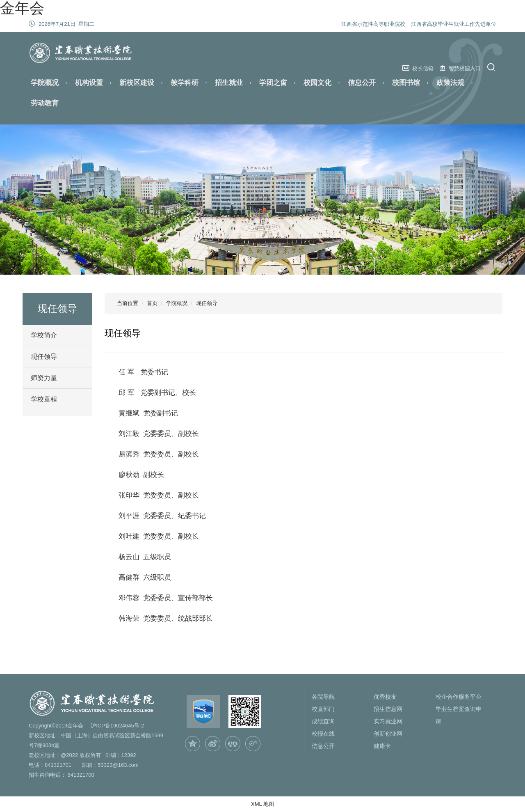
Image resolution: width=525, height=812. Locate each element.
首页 (152, 303)
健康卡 (382, 746)
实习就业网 (388, 721)
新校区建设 (137, 83)
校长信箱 (423, 68)
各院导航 (323, 697)
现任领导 (44, 357)
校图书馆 (406, 83)
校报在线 (323, 734)
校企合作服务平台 (459, 697)
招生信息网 (388, 709)
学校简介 (44, 335)
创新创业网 (388, 734)
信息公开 (362, 83)
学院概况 (45, 83)
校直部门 (323, 709)
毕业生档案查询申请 (459, 715)
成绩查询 (323, 721)
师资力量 (44, 378)
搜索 (492, 67)
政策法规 (450, 83)
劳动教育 (45, 103)
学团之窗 (273, 83)
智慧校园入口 (465, 68)
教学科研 (185, 83)
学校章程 (44, 399)
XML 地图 (262, 804)
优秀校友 (385, 697)
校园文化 (317, 83)
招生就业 (229, 83)
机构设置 (89, 83)
